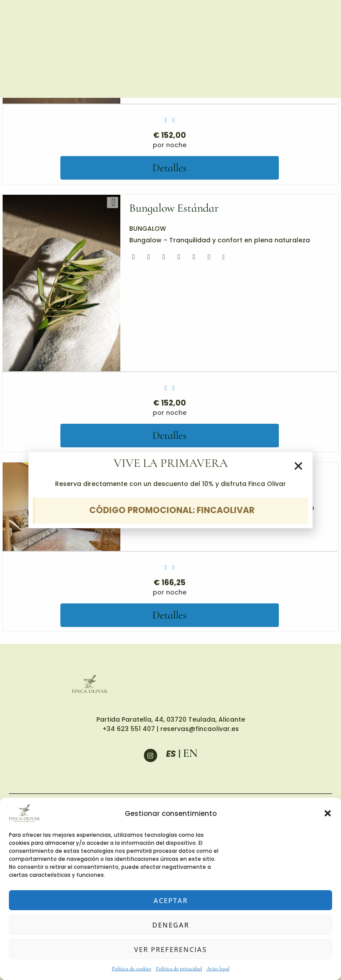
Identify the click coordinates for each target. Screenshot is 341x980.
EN (190, 752)
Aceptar (171, 900)
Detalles (169, 167)
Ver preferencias (170, 949)
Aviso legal (218, 968)
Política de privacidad (179, 968)
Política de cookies (132, 968)
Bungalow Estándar (170, 208)
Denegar (171, 925)
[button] (328, 813)
